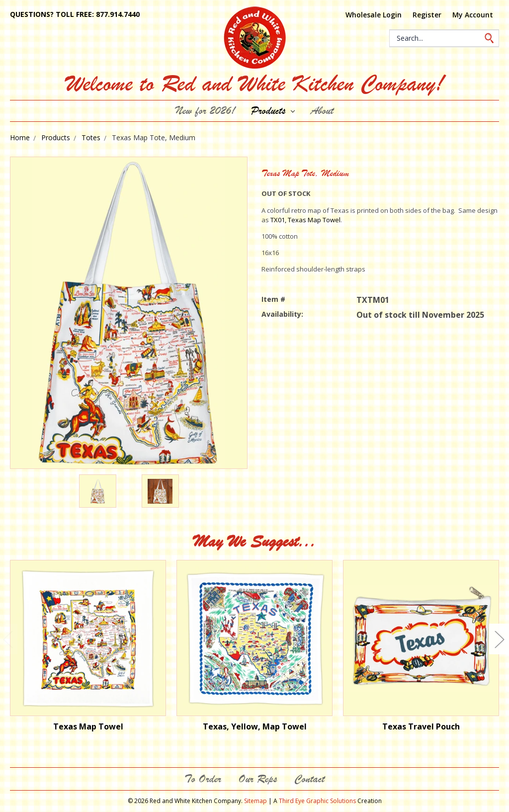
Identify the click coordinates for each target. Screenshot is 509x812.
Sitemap (255, 801)
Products (273, 111)
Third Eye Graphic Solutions (317, 801)
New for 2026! (205, 111)
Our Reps (258, 779)
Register (427, 15)
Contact (309, 779)
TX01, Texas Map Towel (305, 220)
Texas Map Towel (88, 726)
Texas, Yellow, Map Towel (255, 726)
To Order (203, 779)
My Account (473, 15)
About (322, 111)
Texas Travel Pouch (421, 726)
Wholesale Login (374, 15)
